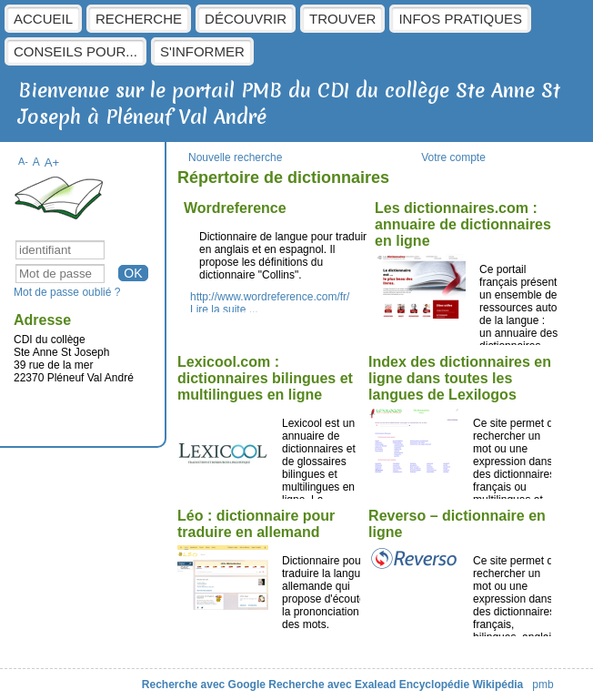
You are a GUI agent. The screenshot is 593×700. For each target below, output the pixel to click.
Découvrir (246, 19)
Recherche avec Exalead (332, 685)
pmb (543, 685)
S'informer (202, 51)
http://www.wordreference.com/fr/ (270, 297)
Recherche (139, 19)
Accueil (43, 19)
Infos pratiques (460, 19)
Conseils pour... (75, 51)
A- (23, 161)
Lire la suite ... (224, 309)
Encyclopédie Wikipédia (462, 685)
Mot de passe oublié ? (67, 292)
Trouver (342, 19)
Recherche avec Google (204, 685)
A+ (52, 162)
